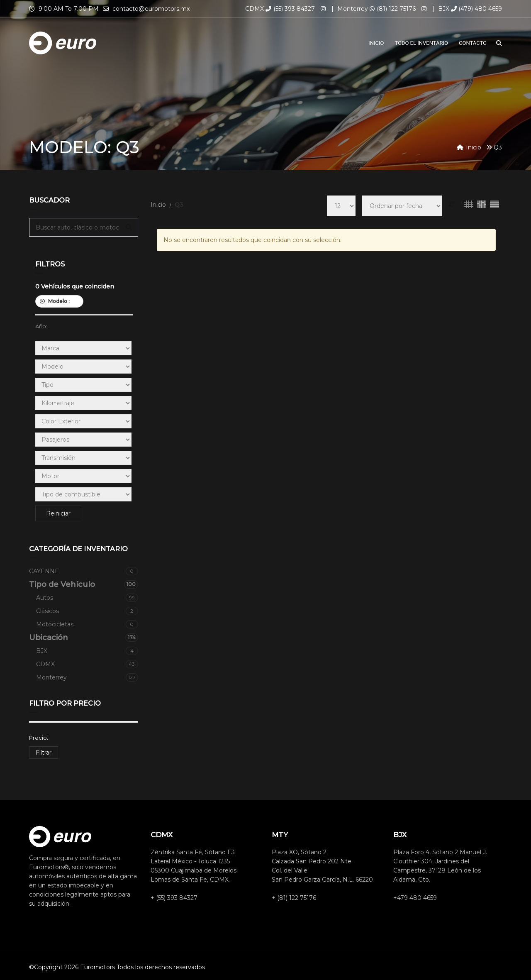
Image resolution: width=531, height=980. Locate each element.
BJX (87, 651)
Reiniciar (58, 513)
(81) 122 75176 (393, 9)
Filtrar (44, 753)
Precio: (39, 738)
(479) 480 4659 (476, 9)
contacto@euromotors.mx (151, 9)
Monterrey (87, 677)
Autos (87, 598)
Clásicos (87, 611)
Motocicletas (87, 624)
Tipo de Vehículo (84, 584)
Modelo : (59, 301)
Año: (41, 326)
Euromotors (97, 967)
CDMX (87, 664)
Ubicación (84, 638)
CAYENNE (84, 571)
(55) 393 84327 (290, 9)
